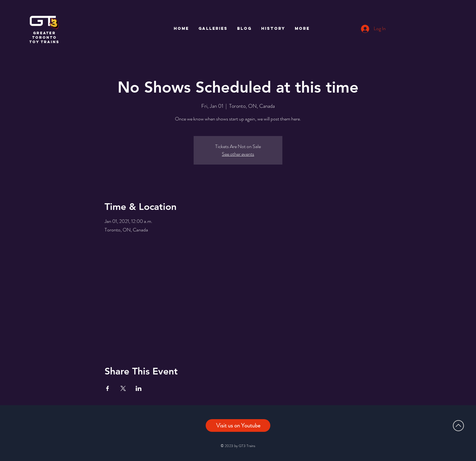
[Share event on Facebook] (108, 388)
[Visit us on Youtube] (238, 425)
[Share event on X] (123, 388)
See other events (238, 154)
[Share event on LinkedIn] (139, 388)
